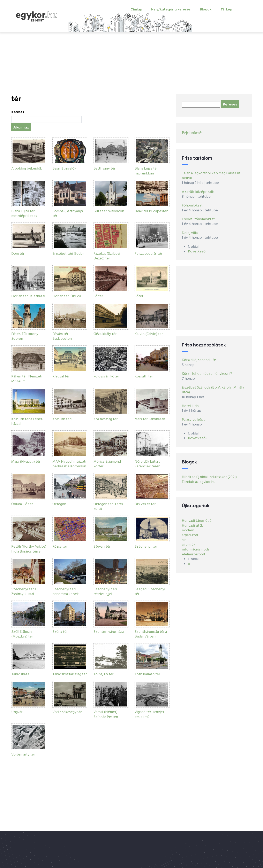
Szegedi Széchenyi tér (150, 592)
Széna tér (60, 632)
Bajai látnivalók (64, 169)
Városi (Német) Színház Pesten (106, 714)
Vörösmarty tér (23, 755)
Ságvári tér (102, 547)
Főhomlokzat (192, 206)
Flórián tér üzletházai (28, 296)
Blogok (206, 9)
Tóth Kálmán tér (147, 674)
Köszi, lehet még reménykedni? (207, 374)
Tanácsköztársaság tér (70, 674)
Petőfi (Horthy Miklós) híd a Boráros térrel (29, 549)
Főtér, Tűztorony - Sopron (26, 336)
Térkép (226, 9)
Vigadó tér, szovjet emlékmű (149, 714)
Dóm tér (18, 254)
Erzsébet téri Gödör (68, 254)
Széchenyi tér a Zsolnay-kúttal (24, 592)
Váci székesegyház (67, 712)
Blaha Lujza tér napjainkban (146, 171)
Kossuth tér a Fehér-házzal (27, 422)
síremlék (189, 545)
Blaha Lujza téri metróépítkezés (24, 214)
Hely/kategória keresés (171, 9)
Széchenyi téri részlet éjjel (105, 592)
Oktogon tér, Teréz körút (109, 507)
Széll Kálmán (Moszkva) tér (22, 634)
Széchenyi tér (146, 547)
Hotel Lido (190, 406)
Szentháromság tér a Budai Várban (151, 634)
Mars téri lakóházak (150, 419)
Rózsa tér (60, 547)
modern (188, 530)
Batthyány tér (104, 169)
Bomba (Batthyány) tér (68, 214)
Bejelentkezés (192, 133)
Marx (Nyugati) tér (26, 462)
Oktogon (59, 504)
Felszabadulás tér (148, 254)
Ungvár (17, 712)
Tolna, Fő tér (103, 674)
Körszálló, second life (199, 360)
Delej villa (190, 233)
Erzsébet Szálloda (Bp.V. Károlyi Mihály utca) (213, 390)
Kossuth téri (62, 419)
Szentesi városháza (109, 632)
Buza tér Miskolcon (109, 211)
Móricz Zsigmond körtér (107, 464)
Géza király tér (105, 334)
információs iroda (196, 550)
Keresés (18, 112)
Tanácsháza (20, 674)
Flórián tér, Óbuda (67, 296)
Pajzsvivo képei (194, 420)
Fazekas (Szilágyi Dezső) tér (107, 256)
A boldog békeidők (27, 169)
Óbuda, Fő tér (22, 504)
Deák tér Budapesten (151, 211)
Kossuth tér (144, 377)
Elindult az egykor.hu (199, 482)
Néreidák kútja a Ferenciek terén (147, 464)
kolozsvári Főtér (106, 377)
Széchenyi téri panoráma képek (66, 592)
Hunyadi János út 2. (197, 521)
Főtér (139, 296)
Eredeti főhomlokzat (198, 219)
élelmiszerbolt (194, 554)
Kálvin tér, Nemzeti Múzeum (27, 379)
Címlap (136, 9)
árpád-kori (190, 535)
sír (184, 540)
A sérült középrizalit (198, 192)
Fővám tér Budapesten (62, 336)
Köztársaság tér (106, 419)
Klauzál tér (61, 377)
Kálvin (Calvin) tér (149, 334)
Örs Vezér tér (145, 504)
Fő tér (98, 296)
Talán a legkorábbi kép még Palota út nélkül (211, 176)
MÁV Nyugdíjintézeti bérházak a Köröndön (69, 464)
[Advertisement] (131, 63)
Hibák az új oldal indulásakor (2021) (209, 477)
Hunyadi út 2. (192, 526)
